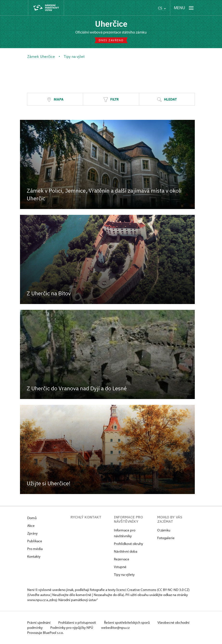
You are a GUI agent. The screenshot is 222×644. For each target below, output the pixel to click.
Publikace (35, 541)
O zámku (164, 530)
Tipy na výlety (124, 575)
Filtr (111, 100)
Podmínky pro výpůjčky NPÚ (88, 628)
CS (162, 8)
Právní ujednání (39, 623)
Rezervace (122, 559)
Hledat (167, 100)
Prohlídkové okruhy (128, 544)
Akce (31, 526)
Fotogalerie (166, 538)
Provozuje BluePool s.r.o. (45, 633)
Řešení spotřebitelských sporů (128, 623)
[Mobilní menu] (184, 8)
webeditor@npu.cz (132, 628)
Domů (32, 518)
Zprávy (32, 533)
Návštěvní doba (126, 552)
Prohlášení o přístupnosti (78, 623)
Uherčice (111, 24)
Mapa (55, 100)
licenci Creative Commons (136, 590)
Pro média (35, 549)
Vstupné (120, 567)
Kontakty (34, 557)
